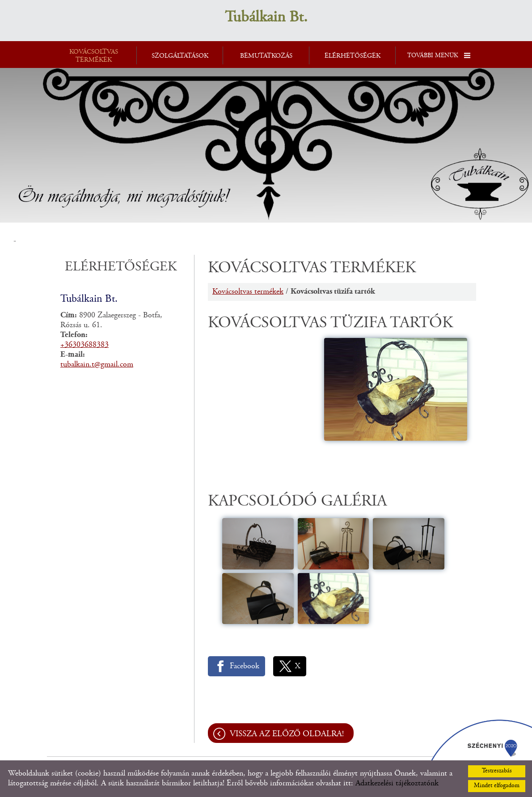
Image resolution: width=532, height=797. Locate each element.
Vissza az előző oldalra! (287, 734)
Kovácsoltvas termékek (248, 292)
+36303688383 (84, 345)
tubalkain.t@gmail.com (97, 365)
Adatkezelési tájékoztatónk (397, 784)
